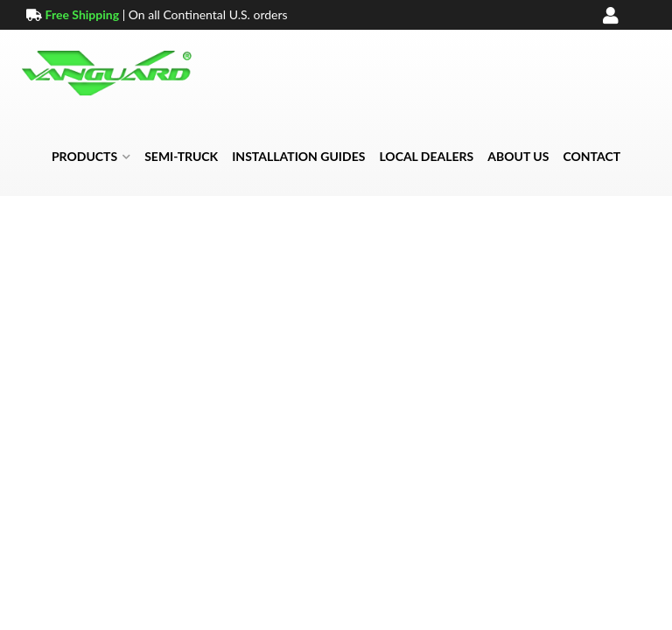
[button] (91, 157)
